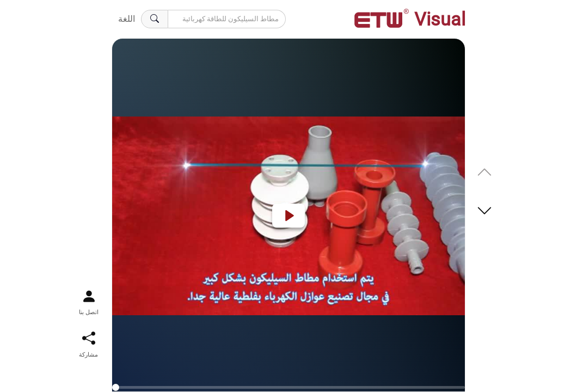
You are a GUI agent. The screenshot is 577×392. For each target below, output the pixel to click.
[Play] (288, 216)
